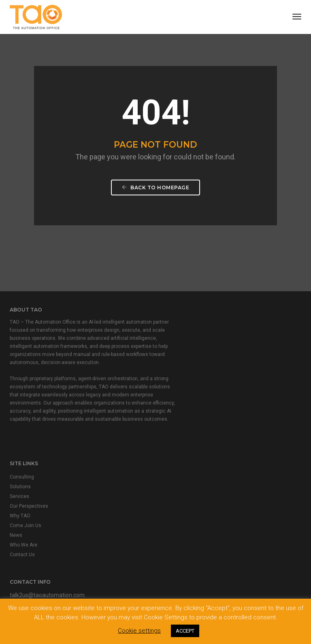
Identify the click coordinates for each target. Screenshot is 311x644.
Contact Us (174, 402)
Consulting (174, 324)
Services (171, 343)
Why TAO (172, 363)
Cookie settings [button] (139, 631)
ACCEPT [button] (185, 631)
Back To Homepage (155, 193)
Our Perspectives (181, 353)
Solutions (172, 334)
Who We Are (175, 392)
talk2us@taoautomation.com (47, 510)
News (168, 382)
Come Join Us (177, 373)
